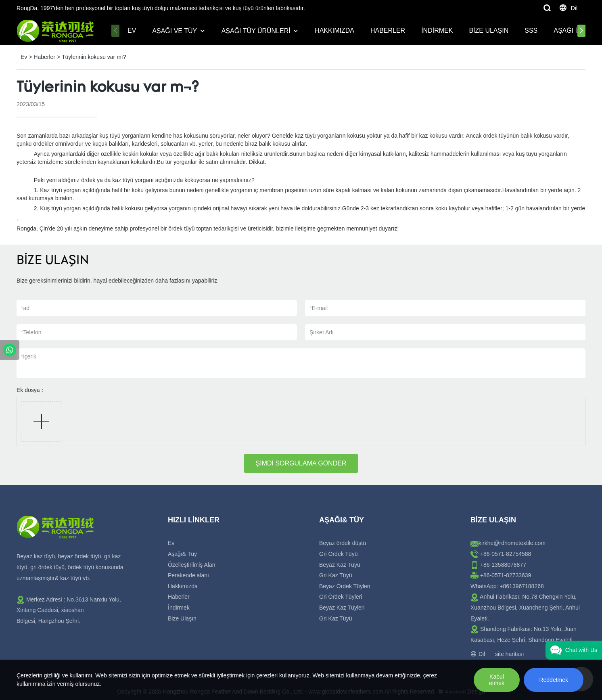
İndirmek (437, 30)
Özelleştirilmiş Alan (191, 565)
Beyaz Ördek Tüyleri (345, 586)
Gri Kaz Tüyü (335, 575)
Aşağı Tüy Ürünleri (256, 31)
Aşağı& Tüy (182, 554)
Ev (132, 30)
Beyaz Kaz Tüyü (340, 565)
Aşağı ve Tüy (175, 31)
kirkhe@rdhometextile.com (512, 543)
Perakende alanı (188, 575)
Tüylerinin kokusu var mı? (94, 57)
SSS (531, 30)
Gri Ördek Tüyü (338, 554)
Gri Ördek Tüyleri (341, 597)
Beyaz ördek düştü (343, 543)
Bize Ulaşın (489, 30)
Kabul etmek (497, 680)
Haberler (388, 30)
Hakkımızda (334, 30)
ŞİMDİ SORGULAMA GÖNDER (301, 463)
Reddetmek (554, 680)
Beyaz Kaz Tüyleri (342, 608)
